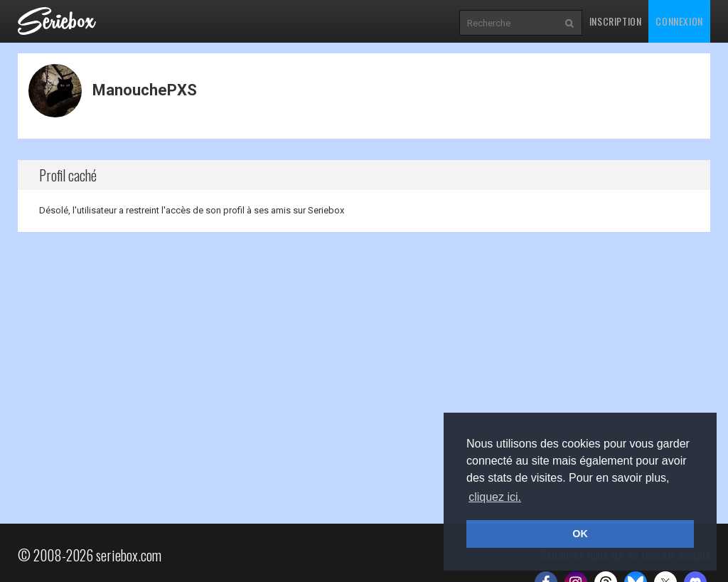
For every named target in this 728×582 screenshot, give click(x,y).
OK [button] (580, 534)
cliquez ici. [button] (495, 497)
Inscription (616, 21)
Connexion (679, 21)
